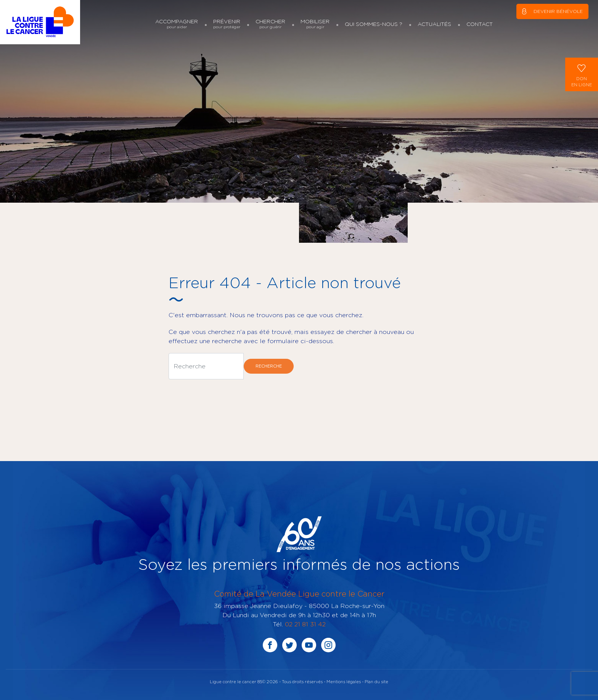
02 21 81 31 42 (305, 624)
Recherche (269, 366)
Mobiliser (315, 24)
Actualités (434, 24)
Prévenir (227, 24)
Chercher (270, 24)
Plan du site (376, 681)
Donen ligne (582, 74)
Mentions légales (344, 681)
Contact (480, 24)
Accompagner (177, 24)
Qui (374, 24)
